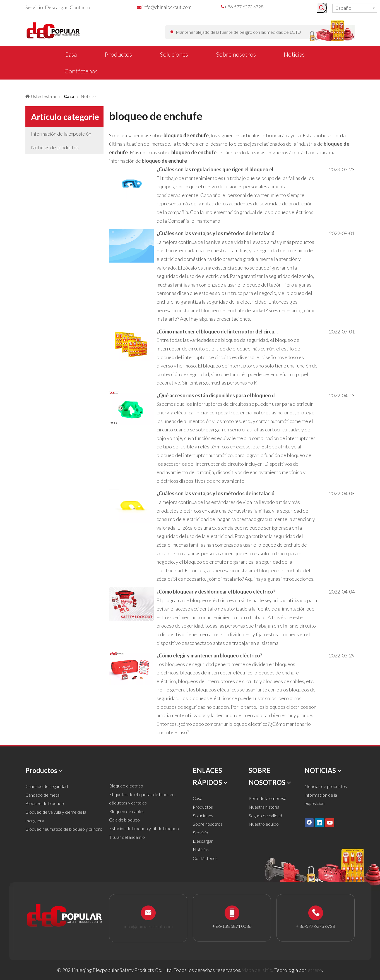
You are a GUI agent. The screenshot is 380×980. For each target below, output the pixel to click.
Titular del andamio (127, 837)
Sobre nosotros (208, 824)
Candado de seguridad (47, 786)
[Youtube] (330, 822)
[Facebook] (309, 822)
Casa (198, 798)
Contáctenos (205, 858)
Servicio (34, 7)
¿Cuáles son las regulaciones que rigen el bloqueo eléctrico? (224, 169)
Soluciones (203, 816)
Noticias (201, 850)
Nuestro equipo (264, 824)
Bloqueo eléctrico (126, 786)
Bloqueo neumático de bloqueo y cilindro (64, 829)
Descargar (56, 7)
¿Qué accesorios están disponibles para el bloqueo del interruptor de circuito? (245, 395)
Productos (203, 807)
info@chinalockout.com (167, 7)
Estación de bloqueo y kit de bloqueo (144, 828)
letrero (314, 970)
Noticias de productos (55, 147)
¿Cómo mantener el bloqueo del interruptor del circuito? (220, 332)
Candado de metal (43, 795)
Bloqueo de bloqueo (45, 803)
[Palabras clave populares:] (322, 8)
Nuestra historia (264, 807)
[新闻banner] (4, 85)
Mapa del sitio (257, 970)
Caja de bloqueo (124, 820)
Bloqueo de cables (127, 811)
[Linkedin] (319, 822)
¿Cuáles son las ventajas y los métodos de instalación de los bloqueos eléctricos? (248, 233)
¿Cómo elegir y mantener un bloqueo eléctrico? (209, 655)
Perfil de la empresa (267, 798)
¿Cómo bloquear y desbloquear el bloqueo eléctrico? (216, 592)
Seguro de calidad (265, 816)
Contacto (80, 7)
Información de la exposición (61, 134)
